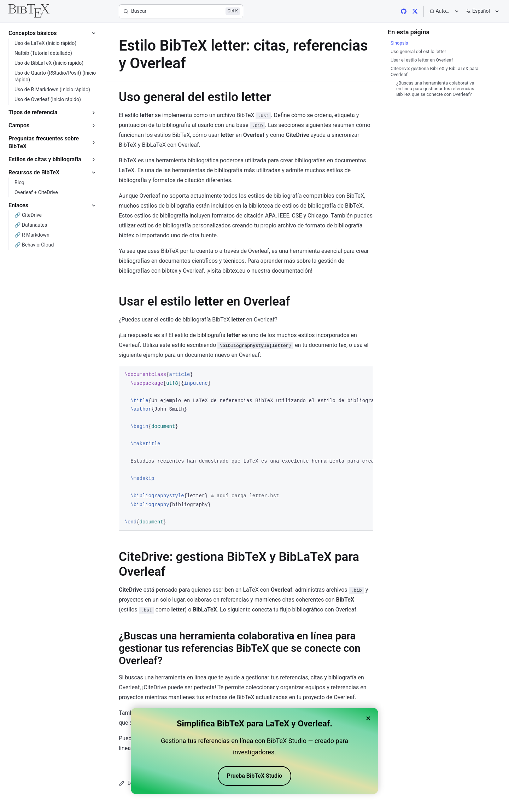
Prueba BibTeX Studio (255, 776)
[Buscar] (181, 11)
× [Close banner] (368, 718)
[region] (246, 448)
